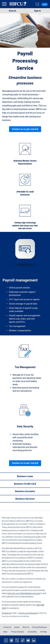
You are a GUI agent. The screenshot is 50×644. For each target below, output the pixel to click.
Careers (17, 627)
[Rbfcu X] (17, 640)
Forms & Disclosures (39, 627)
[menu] (5, 4)
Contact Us (7, 627)
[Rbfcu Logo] (18, 4)
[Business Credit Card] (25, 484)
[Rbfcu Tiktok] (23, 640)
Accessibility (32, 632)
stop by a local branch (28, 613)
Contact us (6, 613)
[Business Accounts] (25, 491)
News (5, 632)
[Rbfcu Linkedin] (34, 640)
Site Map (44, 632)
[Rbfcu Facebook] (6, 640)
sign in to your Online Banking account (24, 593)
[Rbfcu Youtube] (28, 640)
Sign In (37, 11)
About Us (26, 627)
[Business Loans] (25, 476)
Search (12, 11)
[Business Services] (25, 499)
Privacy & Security (17, 632)
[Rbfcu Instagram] (12, 640)
